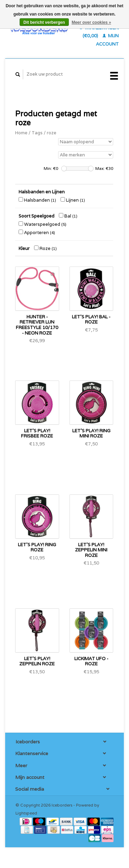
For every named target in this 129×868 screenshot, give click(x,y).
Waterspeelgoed (42, 224)
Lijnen (73, 200)
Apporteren (37, 233)
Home (21, 133)
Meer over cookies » (91, 22)
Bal (68, 216)
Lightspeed (26, 813)
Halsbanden (37, 200)
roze (52, 133)
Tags (37, 133)
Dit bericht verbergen (44, 22)
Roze (45, 248)
